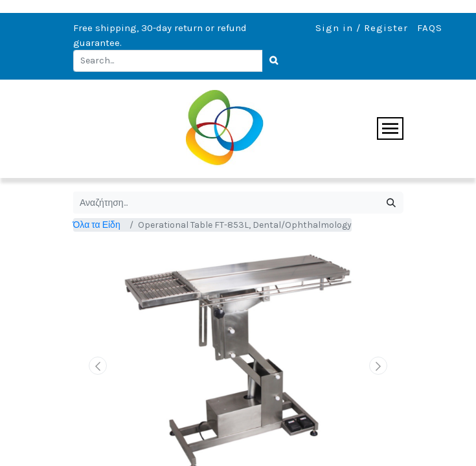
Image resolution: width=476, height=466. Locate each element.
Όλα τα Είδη (97, 225)
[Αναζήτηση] (391, 203)
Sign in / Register (362, 28)
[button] (98, 366)
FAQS (430, 28)
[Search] (275, 61)
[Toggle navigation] (390, 128)
